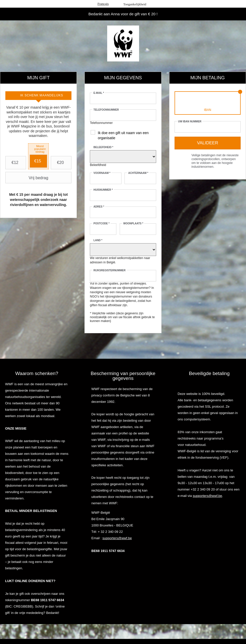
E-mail (99, 93)
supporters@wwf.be (117, 538)
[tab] (38, 96)
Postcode (101, 223)
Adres (99, 207)
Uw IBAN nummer (190, 121)
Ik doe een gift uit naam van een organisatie (123, 135)
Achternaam (138, 173)
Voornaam (102, 173)
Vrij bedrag (27, 178)
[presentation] (38, 96)
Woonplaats (133, 223)
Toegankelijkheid (135, 4)
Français (103, 4)
